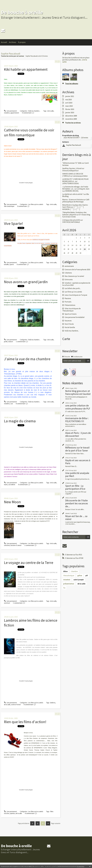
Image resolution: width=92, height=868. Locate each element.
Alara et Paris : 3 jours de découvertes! (78, 434)
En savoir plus (81, 866)
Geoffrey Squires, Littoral (72, 168)
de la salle (51, 111)
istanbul (67, 580)
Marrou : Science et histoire (73, 200)
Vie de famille (70, 327)
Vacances (68, 321)
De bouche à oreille (22, 12)
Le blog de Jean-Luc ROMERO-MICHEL (76, 190)
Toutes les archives (73, 123)
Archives (13, 42)
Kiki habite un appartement (26, 69)
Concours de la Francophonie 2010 (77, 270)
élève (65, 571)
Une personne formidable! (75, 317)
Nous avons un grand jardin (26, 282)
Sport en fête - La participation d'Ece (75, 487)
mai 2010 (68, 100)
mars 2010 (69, 106)
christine (7, 545)
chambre (7, 113)
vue (12, 404)
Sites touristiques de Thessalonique (71, 310)
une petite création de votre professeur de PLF (78, 407)
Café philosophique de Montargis (76, 201)
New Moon (12, 502)
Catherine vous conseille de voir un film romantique (29, 132)
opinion (12, 813)
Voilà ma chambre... (34, 111)
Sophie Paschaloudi (74, 145)
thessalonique (69, 576)
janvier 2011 (70, 96)
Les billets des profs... (73, 288)
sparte (12, 264)
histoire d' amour (16, 545)
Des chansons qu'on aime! (74, 276)
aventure (7, 603)
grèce (80, 576)
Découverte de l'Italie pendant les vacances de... (77, 503)
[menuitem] (5, 42)
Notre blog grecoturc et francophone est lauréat (78, 392)
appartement (15, 113)
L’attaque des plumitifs (71, 220)
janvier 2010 (70, 113)
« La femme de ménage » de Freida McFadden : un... (75, 188)
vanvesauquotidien (80, 176)
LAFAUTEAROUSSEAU (71, 183)
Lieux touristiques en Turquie (76, 295)
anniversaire (69, 266)
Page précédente (24, 823)
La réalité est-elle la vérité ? (73, 194)
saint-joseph (79, 580)
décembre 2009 (71, 116)
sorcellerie (12, 485)
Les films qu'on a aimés (36, 204)
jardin (6, 342)
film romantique (9, 206)
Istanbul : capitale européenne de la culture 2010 (76, 284)
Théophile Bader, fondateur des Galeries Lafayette (74, 213)
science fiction (16, 705)
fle (64, 588)
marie (6, 485)
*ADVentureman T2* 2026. (72, 163)
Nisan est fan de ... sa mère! (76, 518)
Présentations (70, 305)
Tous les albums (72, 84)
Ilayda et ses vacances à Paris (78, 462)
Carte (66, 339)
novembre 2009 (71, 119)
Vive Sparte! (13, 224)
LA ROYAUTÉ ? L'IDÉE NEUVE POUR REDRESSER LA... (75, 180)
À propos (22, 42)
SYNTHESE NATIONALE (71, 222)
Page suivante (56, 823)
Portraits (68, 302)
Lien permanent (10, 111)
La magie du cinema (20, 421)
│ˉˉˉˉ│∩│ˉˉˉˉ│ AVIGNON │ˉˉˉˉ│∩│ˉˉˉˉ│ (73, 208)
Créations (68, 273)
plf (87, 576)
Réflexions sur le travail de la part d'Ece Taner (77, 449)
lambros (53, 703)
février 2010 (70, 109)
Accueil (4, 42)
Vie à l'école (69, 324)
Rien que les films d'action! (25, 722)
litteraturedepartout (70, 171)
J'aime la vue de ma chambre (27, 359)
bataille (6, 264)
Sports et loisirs (71, 314)
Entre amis (69, 280)
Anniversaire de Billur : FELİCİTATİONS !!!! (77, 420)
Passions (68, 298)
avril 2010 (69, 103)
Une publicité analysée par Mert (77, 475)
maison (11, 342)
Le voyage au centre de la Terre (29, 563)
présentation (69, 584)
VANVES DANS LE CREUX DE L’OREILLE (73, 175)
